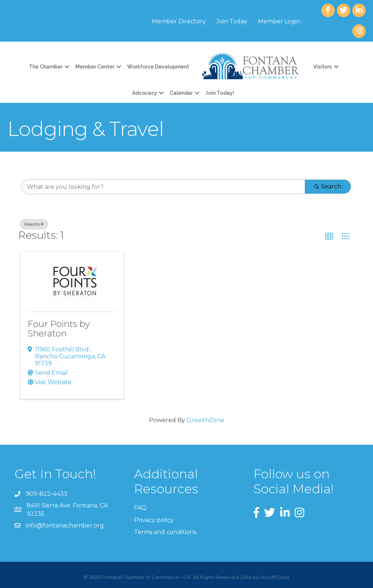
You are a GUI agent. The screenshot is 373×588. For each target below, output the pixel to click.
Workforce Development (158, 67)
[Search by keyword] (164, 187)
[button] (329, 237)
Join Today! (220, 93)
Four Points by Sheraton (59, 329)
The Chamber (46, 67)
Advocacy (145, 93)
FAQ (140, 508)
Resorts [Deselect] (34, 224)
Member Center (95, 67)
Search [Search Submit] (328, 186)
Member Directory (179, 21)
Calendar (181, 93)
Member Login (279, 21)
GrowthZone (205, 420)
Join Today (232, 21)
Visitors (323, 67)
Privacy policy (154, 520)
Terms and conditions (165, 532)
